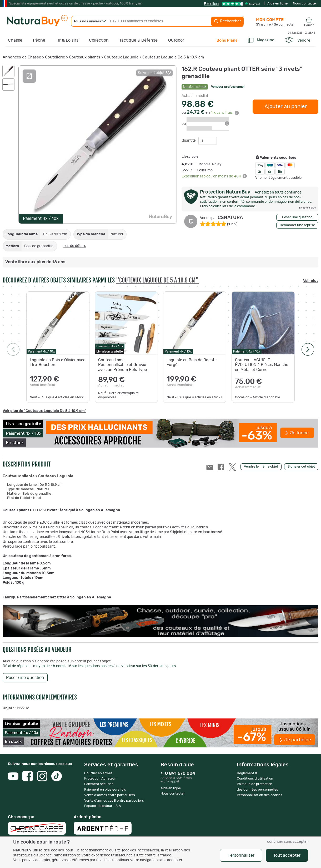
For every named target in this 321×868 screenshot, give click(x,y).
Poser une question (297, 217)
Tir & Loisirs (67, 40)
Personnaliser (241, 855)
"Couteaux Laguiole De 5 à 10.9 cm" (157, 280)
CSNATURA (221, 218)
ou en (210, 113)
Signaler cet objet (301, 467)
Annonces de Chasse (22, 57)
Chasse (15, 40)
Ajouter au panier (286, 107)
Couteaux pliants (85, 57)
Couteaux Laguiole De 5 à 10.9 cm (173, 57)
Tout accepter (287, 855)
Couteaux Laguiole (121, 57)
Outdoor (176, 40)
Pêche (39, 40)
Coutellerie (55, 57)
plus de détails (74, 246)
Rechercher (227, 21)
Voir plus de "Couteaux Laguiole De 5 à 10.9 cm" (44, 411)
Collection (99, 40)
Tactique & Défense (138, 40)
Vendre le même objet (261, 467)
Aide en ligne (277, 4)
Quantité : (190, 141)
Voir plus (311, 281)
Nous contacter (305, 4)
